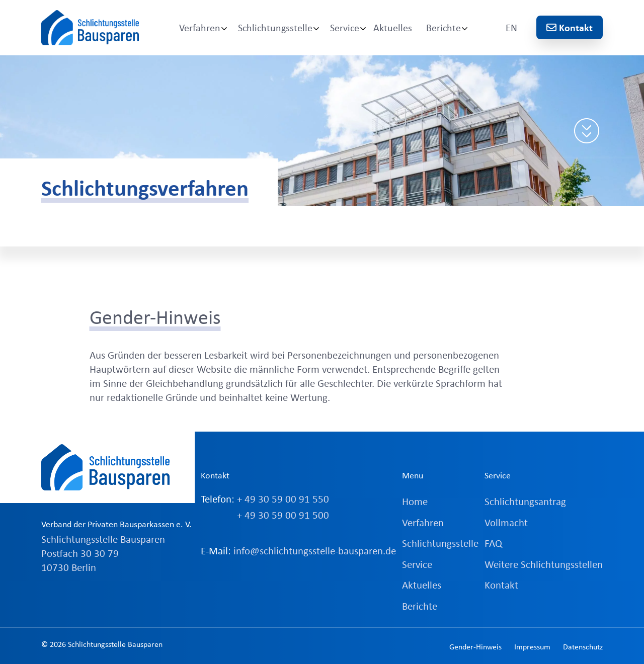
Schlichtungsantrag (525, 501)
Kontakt (570, 27)
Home (415, 501)
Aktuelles (393, 27)
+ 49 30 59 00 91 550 (283, 499)
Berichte (444, 27)
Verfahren (200, 27)
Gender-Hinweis (475, 646)
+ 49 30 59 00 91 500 (283, 515)
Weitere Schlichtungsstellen (544, 564)
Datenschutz (583, 646)
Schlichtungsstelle (275, 27)
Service (345, 27)
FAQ (493, 543)
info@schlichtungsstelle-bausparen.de (315, 550)
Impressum (532, 646)
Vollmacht (506, 522)
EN (511, 27)
